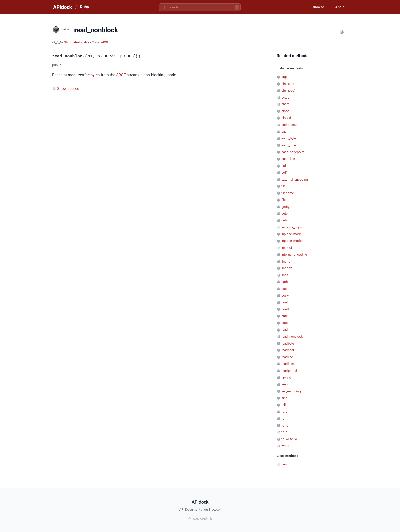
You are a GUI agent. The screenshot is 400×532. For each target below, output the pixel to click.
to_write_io (289, 439)
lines (285, 275)
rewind (286, 377)
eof (284, 166)
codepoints (289, 125)
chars (285, 104)
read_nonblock (292, 336)
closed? (287, 118)
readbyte (288, 343)
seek (285, 384)
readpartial (289, 371)
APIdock (62, 7)
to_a (284, 412)
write (285, 446)
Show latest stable (77, 42)
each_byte (289, 138)
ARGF (105, 42)
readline (287, 357)
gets (285, 220)
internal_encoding (294, 255)
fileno (285, 200)
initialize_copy (291, 227)
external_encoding (295, 179)
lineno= (287, 268)
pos (284, 289)
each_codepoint (293, 152)
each (285, 131)
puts (285, 323)
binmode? (289, 91)
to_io (285, 425)
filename (288, 193)
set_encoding (291, 391)
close (285, 111)
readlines (288, 364)
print (285, 302)
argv (284, 77)
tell (284, 405)
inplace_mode (291, 234)
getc (285, 213)
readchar (288, 350)
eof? (285, 173)
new (284, 464)
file (284, 186)
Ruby (84, 7)
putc (285, 316)
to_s (284, 432)
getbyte (287, 207)
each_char (289, 145)
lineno (286, 261)
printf (285, 309)
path (285, 282)
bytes (95, 75)
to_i (284, 418)
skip (284, 398)
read (285, 330)
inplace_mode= (292, 241)
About (339, 7)
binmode (288, 84)
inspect (287, 248)
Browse (316, 7)
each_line (288, 159)
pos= (285, 295)
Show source (68, 89)
